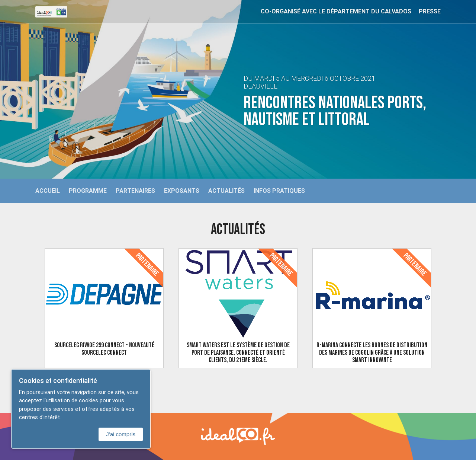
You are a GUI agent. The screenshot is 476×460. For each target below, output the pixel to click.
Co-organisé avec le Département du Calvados (336, 11)
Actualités (226, 191)
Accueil (48, 191)
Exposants (182, 191)
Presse (430, 11)
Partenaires (135, 191)
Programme (88, 191)
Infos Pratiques (279, 191)
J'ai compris (121, 434)
